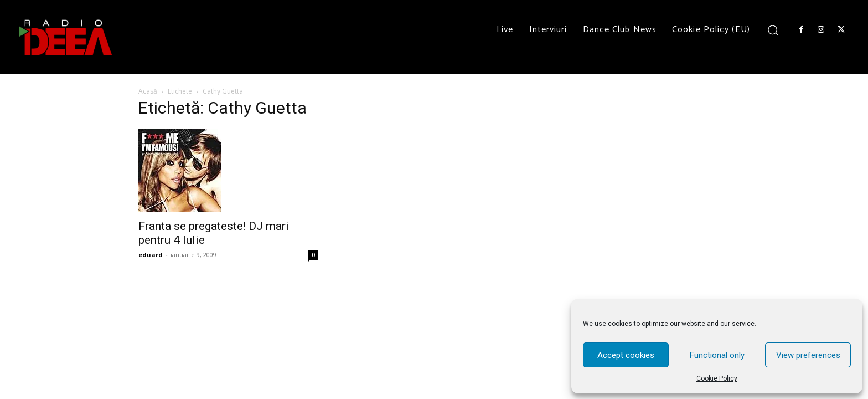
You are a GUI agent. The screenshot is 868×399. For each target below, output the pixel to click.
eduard (151, 255)
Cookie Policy (717, 378)
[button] (773, 30)
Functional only (717, 355)
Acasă (148, 91)
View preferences (808, 355)
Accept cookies (626, 355)
